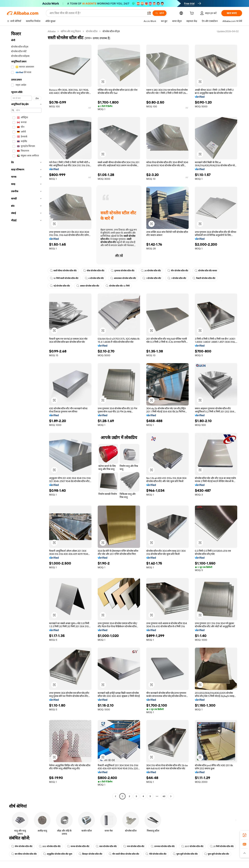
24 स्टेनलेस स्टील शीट (151, 271)
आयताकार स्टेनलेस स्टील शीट (123, 278)
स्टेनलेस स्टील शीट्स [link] (111, 31)
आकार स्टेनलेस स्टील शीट (88, 286)
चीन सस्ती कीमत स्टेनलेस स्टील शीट (124, 854)
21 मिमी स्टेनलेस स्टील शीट (222, 846)
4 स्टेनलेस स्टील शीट (94, 278)
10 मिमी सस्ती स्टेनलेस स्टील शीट (64, 278)
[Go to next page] (171, 796)
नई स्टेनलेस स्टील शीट (60, 286)
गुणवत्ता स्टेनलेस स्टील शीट (123, 271)
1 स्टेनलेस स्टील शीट (152, 278)
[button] (149, 13)
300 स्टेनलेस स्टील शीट (50, 846)
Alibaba (52, 31)
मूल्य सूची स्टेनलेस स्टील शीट (185, 854)
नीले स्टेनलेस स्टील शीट (156, 854)
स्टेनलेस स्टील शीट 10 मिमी (118, 286)
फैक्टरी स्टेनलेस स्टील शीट (204, 278)
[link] (245, 835)
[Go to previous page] (116, 796)
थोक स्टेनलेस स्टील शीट (94, 271)
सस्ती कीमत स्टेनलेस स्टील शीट (63, 271)
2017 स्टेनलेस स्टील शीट (192, 846)
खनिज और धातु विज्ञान (71, 31)
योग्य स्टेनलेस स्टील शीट (22, 846)
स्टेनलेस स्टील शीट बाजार (206, 271)
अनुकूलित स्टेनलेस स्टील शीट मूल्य (58, 854)
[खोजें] (160, 13)
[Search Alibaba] (97, 13)
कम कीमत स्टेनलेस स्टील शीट (24, 854)
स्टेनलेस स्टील (92, 31)
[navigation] (26, 414)
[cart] (192, 14)
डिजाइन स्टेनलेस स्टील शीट (90, 854)
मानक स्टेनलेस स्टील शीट (78, 846)
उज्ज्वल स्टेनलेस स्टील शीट (163, 846)
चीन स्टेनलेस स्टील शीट (178, 271)
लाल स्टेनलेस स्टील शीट (106, 846)
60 (164, 796)
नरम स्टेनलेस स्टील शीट (134, 846)
